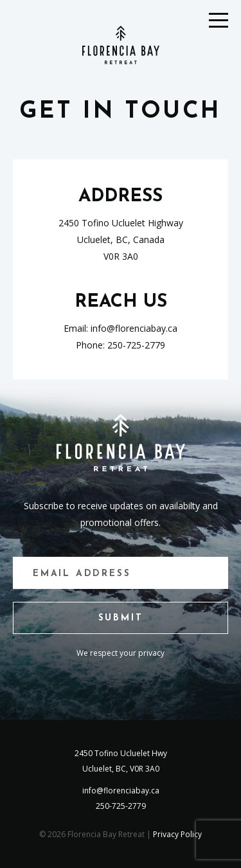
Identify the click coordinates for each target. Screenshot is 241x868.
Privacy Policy (177, 834)
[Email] (121, 573)
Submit (121, 618)
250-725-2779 (136, 345)
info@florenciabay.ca (134, 328)
